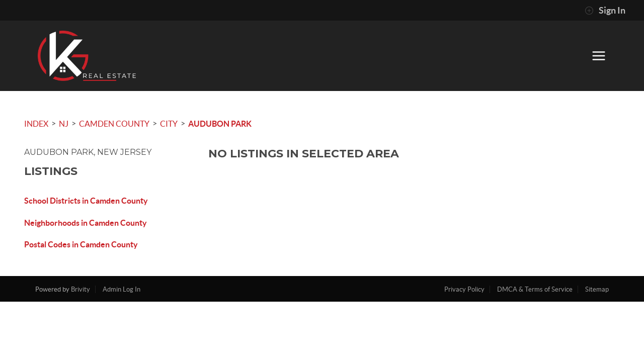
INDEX (36, 124)
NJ (64, 124)
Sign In (605, 11)
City (169, 124)
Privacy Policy (464, 289)
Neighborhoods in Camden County (86, 223)
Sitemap (597, 289)
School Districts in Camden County (86, 201)
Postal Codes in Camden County (81, 244)
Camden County (114, 124)
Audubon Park (220, 124)
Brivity (80, 289)
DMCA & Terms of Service (535, 289)
